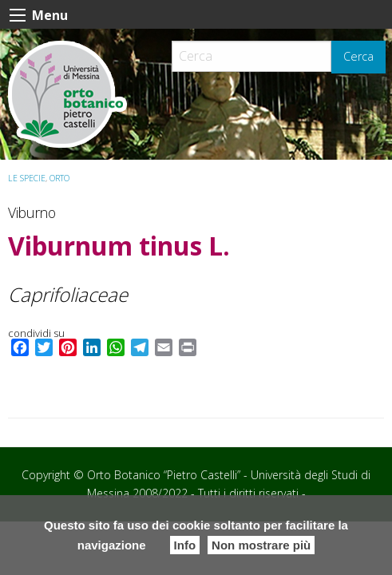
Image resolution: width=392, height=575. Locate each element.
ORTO (59, 178)
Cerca (358, 56)
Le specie (27, 178)
